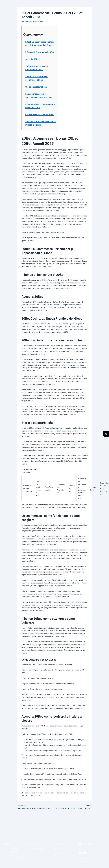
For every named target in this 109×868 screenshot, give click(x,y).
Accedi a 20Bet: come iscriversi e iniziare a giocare (38, 138)
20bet (65, 166)
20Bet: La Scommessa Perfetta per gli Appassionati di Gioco (38, 45)
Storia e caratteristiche (38, 93)
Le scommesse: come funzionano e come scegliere (38, 104)
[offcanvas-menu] (101, 7)
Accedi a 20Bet (34, 66)
